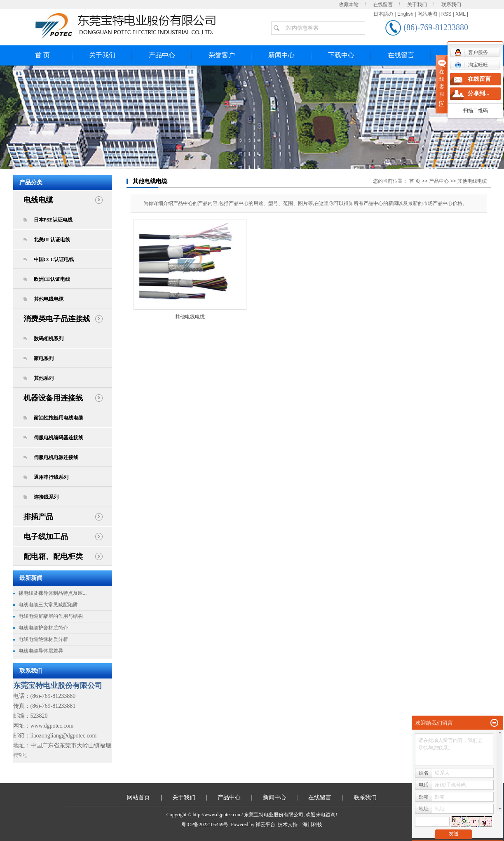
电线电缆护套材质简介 (43, 628)
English (405, 14)
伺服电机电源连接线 (56, 457)
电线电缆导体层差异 (41, 651)
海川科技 (312, 825)
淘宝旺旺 (471, 65)
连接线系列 (46, 497)
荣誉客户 (222, 55)
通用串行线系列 (51, 477)
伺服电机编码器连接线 (59, 438)
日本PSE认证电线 (53, 220)
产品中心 (162, 55)
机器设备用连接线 (53, 398)
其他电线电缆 (49, 299)
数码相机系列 (49, 339)
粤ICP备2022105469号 (205, 825)
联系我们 (451, 5)
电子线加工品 (46, 537)
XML (460, 14)
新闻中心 (281, 55)
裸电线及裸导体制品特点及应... (53, 593)
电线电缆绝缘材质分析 (43, 639)
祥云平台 (265, 825)
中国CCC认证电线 (54, 259)
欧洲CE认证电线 (52, 279)
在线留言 (383, 5)
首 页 (42, 55)
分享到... (479, 93)
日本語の (383, 14)
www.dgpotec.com (52, 726)
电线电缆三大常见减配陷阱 (48, 605)
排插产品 (38, 517)
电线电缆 (38, 200)
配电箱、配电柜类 (53, 556)
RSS (447, 14)
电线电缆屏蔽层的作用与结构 (51, 616)
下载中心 (341, 55)
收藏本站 (349, 5)
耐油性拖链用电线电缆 (59, 418)
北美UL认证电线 (52, 240)
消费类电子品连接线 (57, 319)
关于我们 (417, 5)
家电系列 (44, 358)
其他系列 (44, 378)
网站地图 (427, 14)
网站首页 (138, 797)
